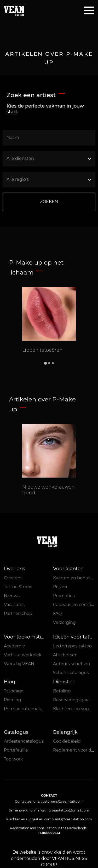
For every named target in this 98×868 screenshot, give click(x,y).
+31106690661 (49, 833)
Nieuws (12, 596)
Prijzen (60, 587)
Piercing (13, 700)
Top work (13, 759)
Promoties (64, 596)
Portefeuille (16, 750)
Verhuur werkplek (23, 655)
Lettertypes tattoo (72, 646)
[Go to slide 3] (53, 363)
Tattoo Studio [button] (18, 587)
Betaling (62, 691)
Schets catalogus (71, 673)
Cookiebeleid (67, 741)
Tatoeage (14, 691)
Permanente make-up (27, 709)
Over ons (13, 578)
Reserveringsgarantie (76, 700)
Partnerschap (18, 614)
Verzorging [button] (64, 622)
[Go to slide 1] (45, 363)
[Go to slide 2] (49, 363)
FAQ (57, 614)
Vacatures (14, 605)
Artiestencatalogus (24, 741)
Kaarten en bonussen (76, 578)
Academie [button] (15, 646)
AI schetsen (65, 655)
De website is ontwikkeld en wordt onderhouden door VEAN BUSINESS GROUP (49, 858)
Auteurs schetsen (72, 664)
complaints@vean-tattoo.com (68, 819)
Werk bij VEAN (19, 664)
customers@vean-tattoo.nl (62, 801)
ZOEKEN (49, 202)
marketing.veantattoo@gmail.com (62, 810)
